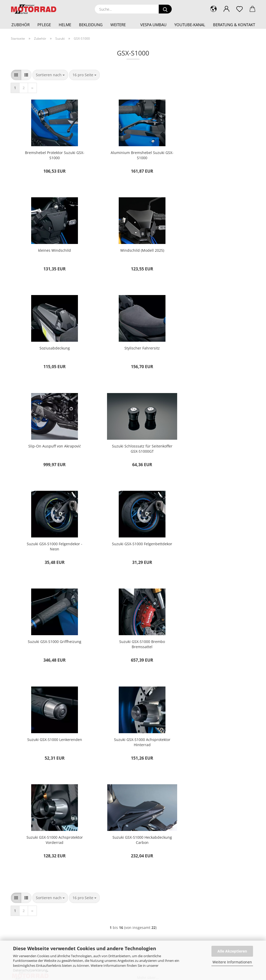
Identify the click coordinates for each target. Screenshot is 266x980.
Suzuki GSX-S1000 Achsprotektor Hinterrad (133, 554)
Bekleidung (91, 25)
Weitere (118, 25)
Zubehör (21, 25)
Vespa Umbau (153, 25)
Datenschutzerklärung (30, 970)
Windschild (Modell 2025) (52, 252)
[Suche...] (165, 9)
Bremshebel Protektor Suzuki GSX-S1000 (51, 155)
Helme (65, 25)
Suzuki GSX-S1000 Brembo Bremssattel (214, 455)
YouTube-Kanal (190, 25)
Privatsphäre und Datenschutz (167, 845)
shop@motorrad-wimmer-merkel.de (40, 820)
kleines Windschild (214, 153)
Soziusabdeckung (133, 252)
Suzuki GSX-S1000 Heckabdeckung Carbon (52, 654)
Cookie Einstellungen (159, 854)
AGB (146, 837)
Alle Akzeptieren (232, 951)
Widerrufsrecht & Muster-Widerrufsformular (178, 828)
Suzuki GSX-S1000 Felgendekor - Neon (214, 355)
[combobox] (50, 75)
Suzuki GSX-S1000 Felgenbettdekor (52, 455)
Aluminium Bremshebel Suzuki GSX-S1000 (133, 155)
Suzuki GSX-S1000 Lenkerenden (52, 552)
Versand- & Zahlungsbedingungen (169, 820)
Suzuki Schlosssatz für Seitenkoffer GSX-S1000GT (133, 355)
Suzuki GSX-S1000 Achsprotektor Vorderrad (214, 554)
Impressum (151, 804)
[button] (227, 9)
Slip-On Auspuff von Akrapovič (51, 352)
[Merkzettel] (240, 9)
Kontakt (148, 812)
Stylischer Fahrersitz (214, 252)
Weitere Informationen (232, 962)
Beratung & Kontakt (234, 25)
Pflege (44, 25)
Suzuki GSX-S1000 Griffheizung (133, 452)
